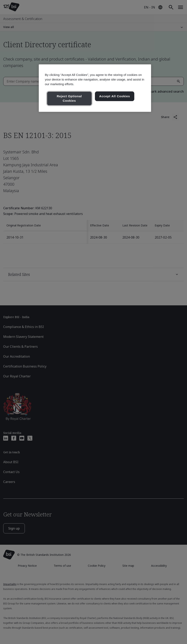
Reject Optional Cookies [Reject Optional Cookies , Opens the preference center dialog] (69, 98)
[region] (95, 88)
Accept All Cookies (115, 96)
